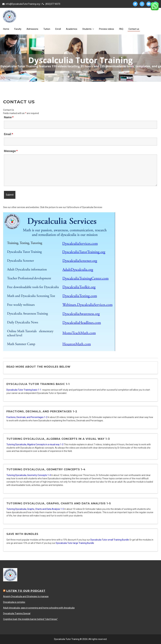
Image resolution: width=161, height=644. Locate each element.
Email (8, 134)
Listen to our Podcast (26, 591)
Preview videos (107, 29)
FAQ (121, 29)
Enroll (58, 29)
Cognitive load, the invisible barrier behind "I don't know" (30, 619)
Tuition (47, 29)
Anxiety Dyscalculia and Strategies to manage (26, 596)
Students (88, 29)
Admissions (32, 29)
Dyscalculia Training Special (17, 613)
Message (11, 151)
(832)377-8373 (53, 4)
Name (9, 117)
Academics (72, 29)
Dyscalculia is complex (14, 602)
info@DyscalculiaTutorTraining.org (23, 4)
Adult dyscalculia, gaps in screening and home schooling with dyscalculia (39, 608)
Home (6, 29)
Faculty (18, 29)
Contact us (134, 29)
